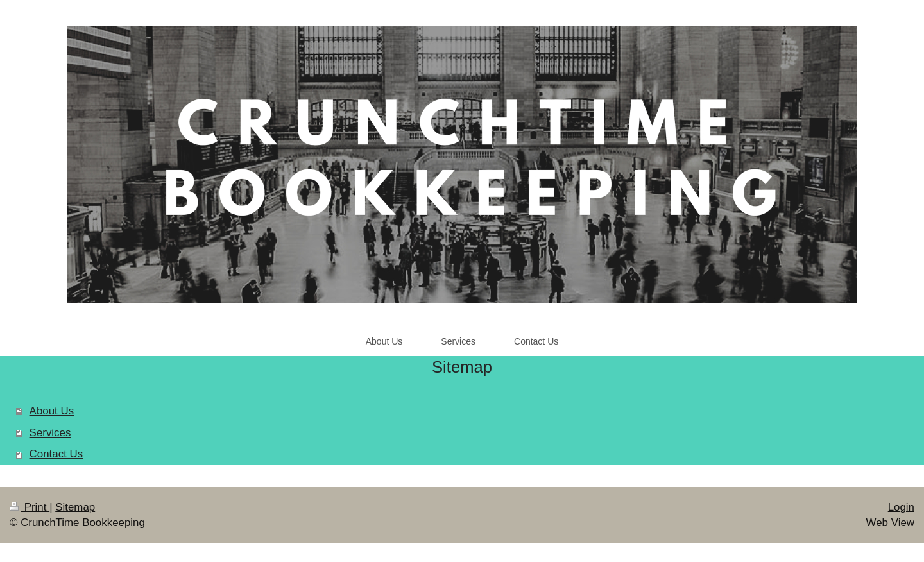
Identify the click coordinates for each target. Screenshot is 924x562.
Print (30, 507)
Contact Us (56, 454)
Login (901, 507)
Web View (890, 523)
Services (50, 433)
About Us (52, 411)
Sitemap (75, 507)
